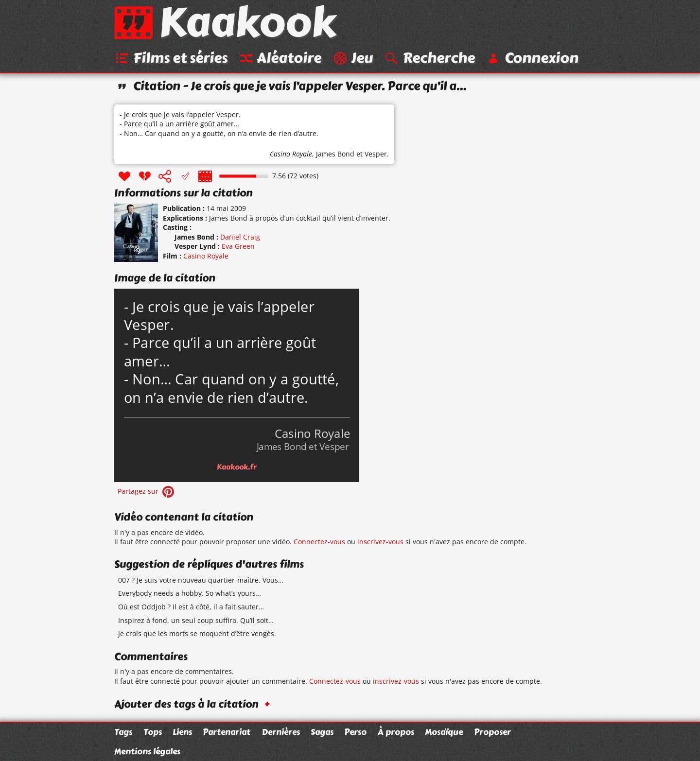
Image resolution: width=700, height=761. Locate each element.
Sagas (322, 732)
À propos (396, 732)
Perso (355, 732)
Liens (182, 732)
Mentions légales (147, 751)
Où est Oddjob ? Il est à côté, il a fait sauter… (191, 607)
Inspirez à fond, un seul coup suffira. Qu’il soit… (196, 620)
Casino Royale (291, 154)
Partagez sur (147, 491)
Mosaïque (444, 732)
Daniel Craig (240, 237)
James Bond (335, 154)
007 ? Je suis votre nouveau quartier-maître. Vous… (201, 580)
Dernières (281, 732)
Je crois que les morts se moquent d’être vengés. (197, 633)
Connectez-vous (319, 542)
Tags (123, 732)
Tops (153, 732)
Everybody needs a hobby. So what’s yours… (190, 593)
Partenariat (227, 732)
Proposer (492, 732)
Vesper (376, 154)
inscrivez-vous (380, 542)
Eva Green (238, 246)
